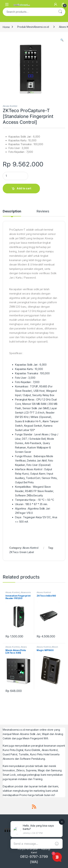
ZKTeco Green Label (21, 552)
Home (6, 27)
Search (60, 12)
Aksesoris (26, 592)
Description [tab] (12, 211)
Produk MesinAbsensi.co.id (33, 27)
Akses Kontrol (10, 106)
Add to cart (24, 188)
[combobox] (29, 12)
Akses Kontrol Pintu (16, 648)
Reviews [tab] (43, 211)
